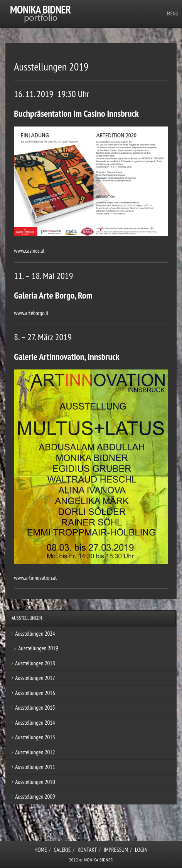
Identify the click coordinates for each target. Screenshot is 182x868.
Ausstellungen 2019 (38, 648)
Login (141, 850)
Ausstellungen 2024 (35, 634)
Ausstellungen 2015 (35, 708)
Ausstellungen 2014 (35, 723)
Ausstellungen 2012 (35, 752)
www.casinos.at (29, 251)
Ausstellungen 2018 (35, 663)
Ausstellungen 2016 (35, 693)
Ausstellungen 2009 (35, 797)
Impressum (116, 850)
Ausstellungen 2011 (35, 767)
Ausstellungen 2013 (35, 737)
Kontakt (87, 850)
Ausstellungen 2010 (35, 782)
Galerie (62, 850)
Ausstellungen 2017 (35, 678)
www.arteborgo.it (31, 313)
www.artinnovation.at (35, 578)
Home (40, 850)
